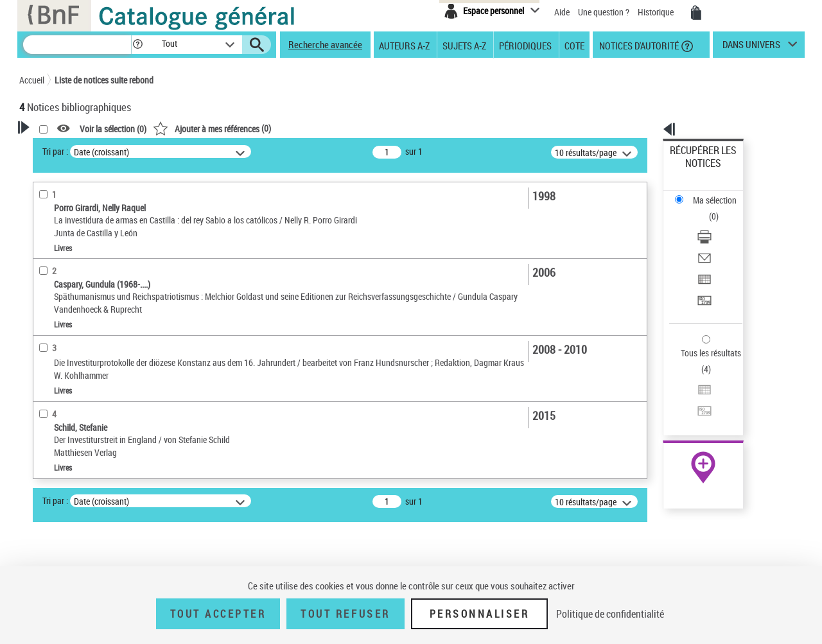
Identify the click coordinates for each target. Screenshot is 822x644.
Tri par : (220, 151)
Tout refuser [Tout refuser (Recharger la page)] (345, 614)
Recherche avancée (325, 44)
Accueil (32, 80)
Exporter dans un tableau (717, 224)
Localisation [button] (57, 338)
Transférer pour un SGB (713, 239)
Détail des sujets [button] (65, 466)
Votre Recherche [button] (72, 149)
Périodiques (525, 45)
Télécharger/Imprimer (710, 193)
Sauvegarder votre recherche (100, 198)
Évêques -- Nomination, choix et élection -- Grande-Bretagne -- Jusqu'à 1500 (105, 531)
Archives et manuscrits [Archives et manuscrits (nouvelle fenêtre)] (692, 393)
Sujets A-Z (464, 45)
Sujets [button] (45, 423)
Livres (48, 318)
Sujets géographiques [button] (76, 445)
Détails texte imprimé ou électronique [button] (81, 292)
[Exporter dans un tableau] (721, 224)
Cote (574, 45)
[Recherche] (77, 45)
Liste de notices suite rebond (104, 80)
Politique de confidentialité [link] (610, 614)
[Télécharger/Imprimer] (721, 193)
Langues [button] (49, 381)
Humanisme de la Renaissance (91, 505)
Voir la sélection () (278, 129)
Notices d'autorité (638, 45)
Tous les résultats (703, 274)
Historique (657, 12)
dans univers (751, 48)
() (377, 128)
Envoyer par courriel (707, 208)
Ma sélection (694, 170)
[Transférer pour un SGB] (721, 239)
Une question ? (604, 12)
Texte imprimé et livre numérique (93, 266)
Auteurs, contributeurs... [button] (81, 359)
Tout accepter (218, 614)
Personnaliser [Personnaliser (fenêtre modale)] (480, 614)
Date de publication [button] (71, 402)
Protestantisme (64, 486)
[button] (137, 45)
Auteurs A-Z (404, 45)
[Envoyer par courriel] (721, 209)
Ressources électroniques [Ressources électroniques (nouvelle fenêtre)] (696, 407)
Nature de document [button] (73, 247)
